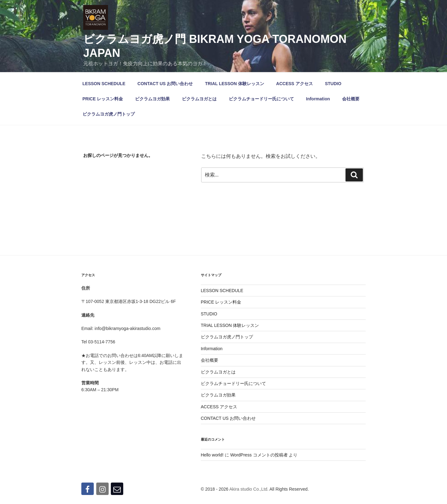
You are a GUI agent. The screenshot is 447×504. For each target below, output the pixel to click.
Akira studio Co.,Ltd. (249, 489)
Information (318, 99)
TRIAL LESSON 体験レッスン (234, 84)
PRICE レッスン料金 (103, 99)
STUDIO (333, 84)
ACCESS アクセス (295, 84)
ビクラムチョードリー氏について (261, 99)
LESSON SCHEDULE (104, 84)
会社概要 (351, 99)
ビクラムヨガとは (199, 99)
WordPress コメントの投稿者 (259, 455)
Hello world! (212, 455)
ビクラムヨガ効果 (152, 99)
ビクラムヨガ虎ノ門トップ (109, 114)
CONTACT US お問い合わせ (165, 84)
